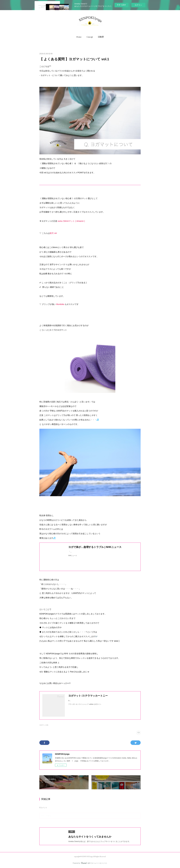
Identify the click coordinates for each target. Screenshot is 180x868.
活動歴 (101, 37)
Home (79, 37)
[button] (79, 37)
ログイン (138, 5)
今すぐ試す (121, 5)
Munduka (60, 304)
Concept (90, 37)
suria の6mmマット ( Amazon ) (71, 221)
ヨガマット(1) (44, 725)
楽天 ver (53, 233)
